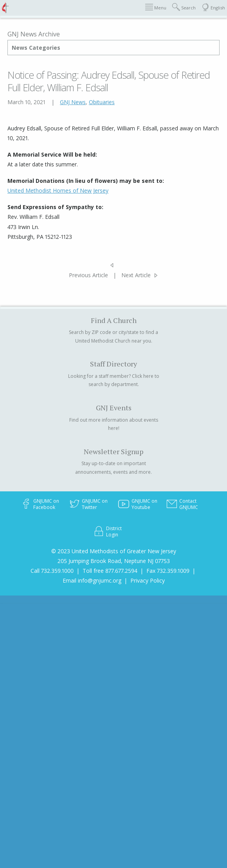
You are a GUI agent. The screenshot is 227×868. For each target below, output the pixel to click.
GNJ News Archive (34, 34)
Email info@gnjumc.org (92, 580)
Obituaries (102, 102)
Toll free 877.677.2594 (110, 571)
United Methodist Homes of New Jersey (58, 190)
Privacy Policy (148, 580)
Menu (156, 7)
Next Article (136, 275)
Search (184, 7)
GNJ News (73, 102)
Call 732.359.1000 (52, 571)
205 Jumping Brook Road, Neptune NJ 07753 (114, 561)
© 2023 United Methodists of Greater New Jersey (114, 551)
